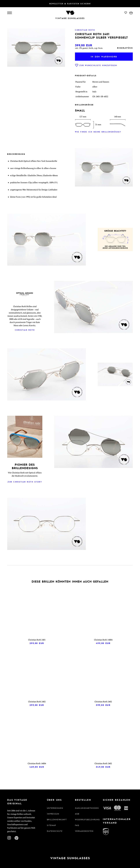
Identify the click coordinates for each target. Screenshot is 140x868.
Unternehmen (55, 808)
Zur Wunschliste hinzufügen (96, 65)
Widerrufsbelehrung (84, 820)
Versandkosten (84, 831)
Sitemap (52, 825)
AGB (77, 814)
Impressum (53, 814)
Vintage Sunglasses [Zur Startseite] (70, 18)
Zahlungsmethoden (84, 808)
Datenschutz (55, 831)
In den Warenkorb (104, 57)
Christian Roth (25, 330)
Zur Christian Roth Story (25, 482)
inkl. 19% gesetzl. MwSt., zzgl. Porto (89, 48)
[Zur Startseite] (70, 12)
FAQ (77, 825)
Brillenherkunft (56, 820)
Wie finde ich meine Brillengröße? (98, 132)
